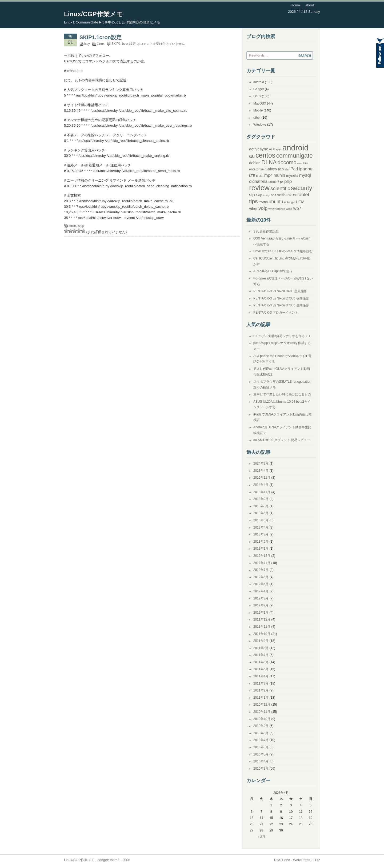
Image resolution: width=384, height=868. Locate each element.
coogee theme (109, 860)
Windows (260, 125)
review (259, 188)
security (302, 188)
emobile (303, 163)
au (252, 156)
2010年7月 (261, 740)
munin (279, 175)
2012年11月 (262, 563)
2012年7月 (261, 570)
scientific (280, 188)
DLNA (269, 162)
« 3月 (261, 837)
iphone (306, 169)
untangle (289, 202)
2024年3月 (261, 463)
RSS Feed (282, 860)
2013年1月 (261, 549)
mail (260, 175)
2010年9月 (261, 726)
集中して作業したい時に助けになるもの (282, 394)
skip (81, 226)
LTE (252, 176)
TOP (317, 860)
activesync (259, 149)
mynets (292, 175)
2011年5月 (261, 669)
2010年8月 (261, 733)
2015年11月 (262, 478)
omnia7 (274, 182)
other (257, 118)
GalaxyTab (274, 169)
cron (73, 226)
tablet (303, 195)
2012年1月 (261, 613)
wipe (289, 209)
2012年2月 (261, 605)
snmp (267, 195)
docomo (287, 162)
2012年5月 (261, 584)
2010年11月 (262, 712)
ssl (295, 195)
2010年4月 (261, 761)
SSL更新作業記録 (266, 231)
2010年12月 (262, 705)
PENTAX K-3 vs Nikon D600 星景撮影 (280, 291)
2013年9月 (261, 499)
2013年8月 (261, 506)
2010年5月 (261, 754)
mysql (305, 175)
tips (253, 201)
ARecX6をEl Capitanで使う (273, 271)
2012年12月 (262, 556)
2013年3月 (261, 534)
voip (263, 208)
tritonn (263, 202)
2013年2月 (261, 542)
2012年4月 (261, 591)
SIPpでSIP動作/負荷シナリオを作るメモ (282, 336)
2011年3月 (261, 683)
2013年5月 (261, 520)
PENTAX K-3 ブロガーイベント (276, 313)
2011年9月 (261, 641)
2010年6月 (261, 747)
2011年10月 (262, 634)
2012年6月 (261, 577)
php (288, 181)
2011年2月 (261, 690)
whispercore (277, 209)
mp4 (269, 175)
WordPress (302, 860)
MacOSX (260, 103)
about (310, 5)
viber (253, 209)
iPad (294, 169)
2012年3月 (261, 598)
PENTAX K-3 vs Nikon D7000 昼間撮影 (281, 305)
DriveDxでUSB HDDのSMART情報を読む (283, 251)
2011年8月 (261, 648)
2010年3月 (261, 769)
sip (252, 195)
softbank (285, 195)
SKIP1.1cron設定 (101, 37)
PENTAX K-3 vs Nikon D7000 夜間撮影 (281, 298)
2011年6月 (261, 662)
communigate (295, 155)
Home (295, 5)
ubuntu (276, 202)
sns (274, 195)
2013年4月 (261, 527)
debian (255, 163)
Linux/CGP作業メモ (93, 14)
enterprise (256, 169)
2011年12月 (262, 619)
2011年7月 (261, 655)
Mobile (258, 110)
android (259, 82)
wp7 (297, 208)
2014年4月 (261, 485)
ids (287, 169)
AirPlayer (275, 149)
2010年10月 (262, 719)
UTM (300, 202)
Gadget (259, 89)
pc (282, 182)
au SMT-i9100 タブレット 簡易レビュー (282, 440)
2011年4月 (261, 676)
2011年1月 (261, 698)
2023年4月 (261, 471)
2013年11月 (262, 492)
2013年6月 (261, 513)
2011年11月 (262, 627)
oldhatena (258, 181)
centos (265, 155)
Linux (101, 44)
